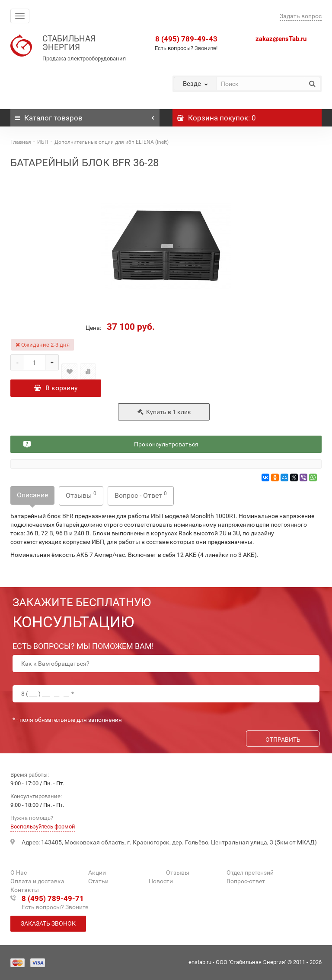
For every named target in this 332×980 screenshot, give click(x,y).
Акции (97, 873)
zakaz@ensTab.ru (281, 39)
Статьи (98, 881)
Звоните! (206, 48)
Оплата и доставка (37, 881)
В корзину (56, 388)
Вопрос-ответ (246, 881)
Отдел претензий (250, 873)
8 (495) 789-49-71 (53, 898)
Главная (21, 142)
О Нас (19, 873)
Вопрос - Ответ (141, 495)
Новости (161, 881)
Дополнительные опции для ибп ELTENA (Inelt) (112, 142)
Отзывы (81, 495)
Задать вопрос (301, 16)
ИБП (43, 142)
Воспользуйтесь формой (43, 827)
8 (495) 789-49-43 (186, 39)
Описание (32, 495)
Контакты (25, 890)
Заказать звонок (48, 923)
